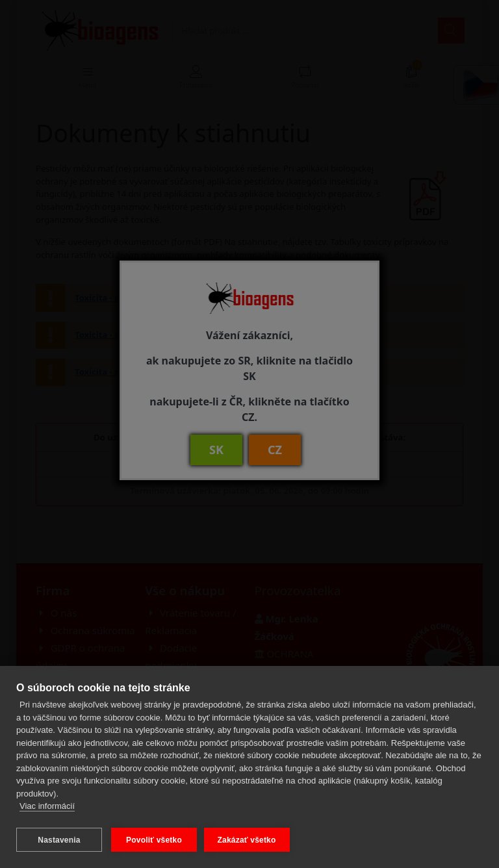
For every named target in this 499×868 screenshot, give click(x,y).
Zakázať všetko (249, 840)
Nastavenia (59, 840)
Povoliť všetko (154, 840)
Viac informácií (47, 809)
